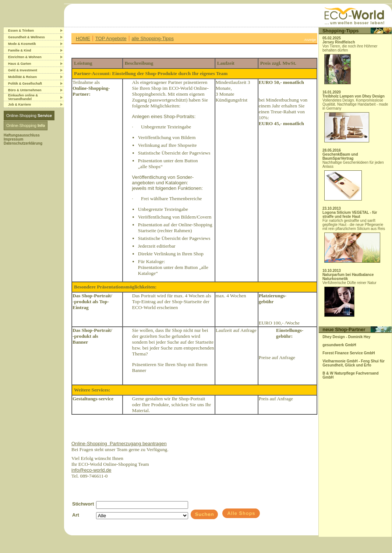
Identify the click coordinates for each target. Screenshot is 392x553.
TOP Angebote (111, 38)
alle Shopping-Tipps (153, 38)
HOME (83, 38)
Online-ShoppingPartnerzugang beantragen (119, 444)
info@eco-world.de (91, 470)
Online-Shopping (29, 116)
